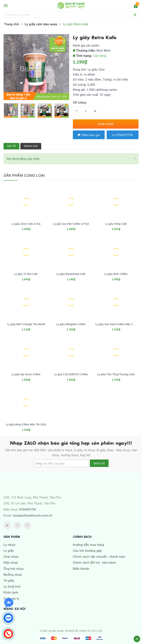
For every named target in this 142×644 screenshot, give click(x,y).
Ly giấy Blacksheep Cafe (71, 274)
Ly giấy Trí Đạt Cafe (26, 274)
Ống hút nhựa (14, 569)
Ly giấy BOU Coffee (116, 274)
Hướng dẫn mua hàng (89, 545)
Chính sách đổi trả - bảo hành (94, 563)
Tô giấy (9, 581)
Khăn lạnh (11, 592)
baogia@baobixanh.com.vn (33, 515)
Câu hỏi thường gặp (87, 551)
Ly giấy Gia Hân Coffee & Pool (71, 224)
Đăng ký (99, 463)
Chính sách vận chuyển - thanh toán (99, 557)
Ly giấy (9, 551)
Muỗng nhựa (13, 575)
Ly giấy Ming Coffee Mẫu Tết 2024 (26, 424)
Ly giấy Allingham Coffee (71, 324)
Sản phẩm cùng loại (24, 175)
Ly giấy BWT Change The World (26, 324)
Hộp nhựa (11, 563)
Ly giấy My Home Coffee (26, 374)
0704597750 (123, 135)
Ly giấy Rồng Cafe (116, 224)
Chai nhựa (11, 557)
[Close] (135, 158)
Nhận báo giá (89, 135)
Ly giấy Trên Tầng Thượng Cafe (116, 374)
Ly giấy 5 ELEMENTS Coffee (71, 374)
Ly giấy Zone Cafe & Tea (26, 224)
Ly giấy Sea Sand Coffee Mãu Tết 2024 (119, 324)
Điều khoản (81, 569)
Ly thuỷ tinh (12, 587)
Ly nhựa (9, 545)
